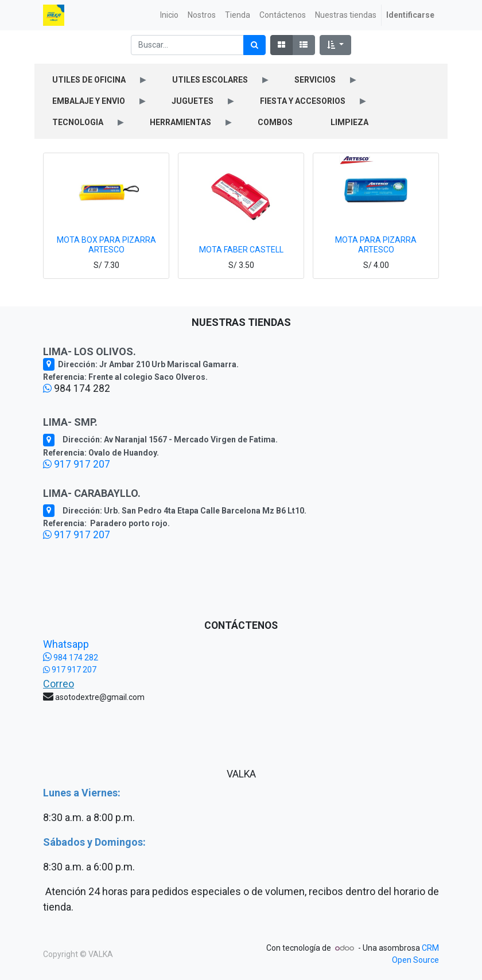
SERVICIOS (315, 80)
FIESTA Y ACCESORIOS (303, 101)
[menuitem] (169, 15)
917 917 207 (77, 464)
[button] (335, 45)
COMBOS (275, 122)
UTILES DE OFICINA (89, 80)
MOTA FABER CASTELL (241, 250)
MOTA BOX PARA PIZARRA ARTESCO (106, 245)
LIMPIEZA (349, 122)
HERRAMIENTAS (180, 122)
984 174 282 (71, 658)
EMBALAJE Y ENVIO (89, 101)
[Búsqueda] (254, 45)
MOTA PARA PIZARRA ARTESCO (376, 245)
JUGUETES (193, 101)
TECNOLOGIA (78, 122)
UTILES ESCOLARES (210, 80)
